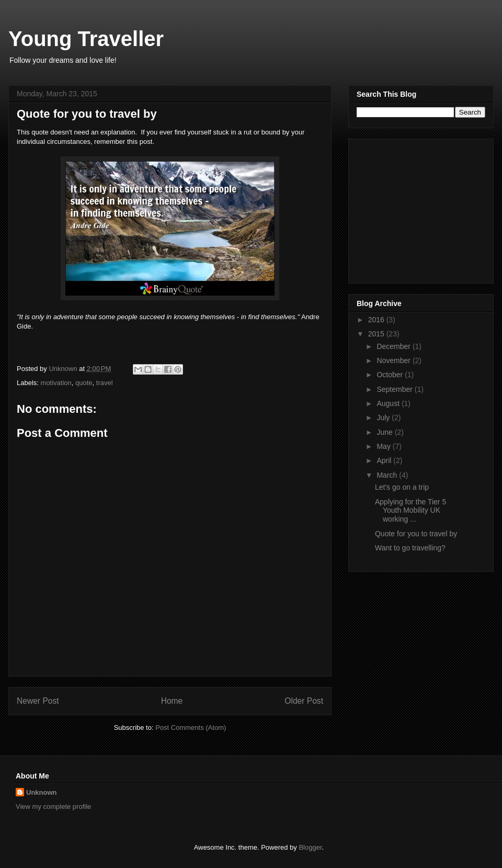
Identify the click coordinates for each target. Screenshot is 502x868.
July (384, 418)
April (385, 460)
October (391, 375)
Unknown (42, 792)
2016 (377, 320)
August (389, 403)
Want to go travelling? (410, 548)
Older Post (304, 701)
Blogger (310, 847)
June (385, 432)
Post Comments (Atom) (191, 728)
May (384, 446)
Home (172, 701)
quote (84, 383)
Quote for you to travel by (416, 534)
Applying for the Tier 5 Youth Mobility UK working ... (410, 511)
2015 (377, 334)
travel (105, 383)
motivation (56, 383)
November (394, 360)
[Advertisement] (422, 208)
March (388, 475)
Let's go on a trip (402, 487)
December (394, 346)
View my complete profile (53, 807)
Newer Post (38, 701)
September (395, 389)
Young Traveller (86, 39)
